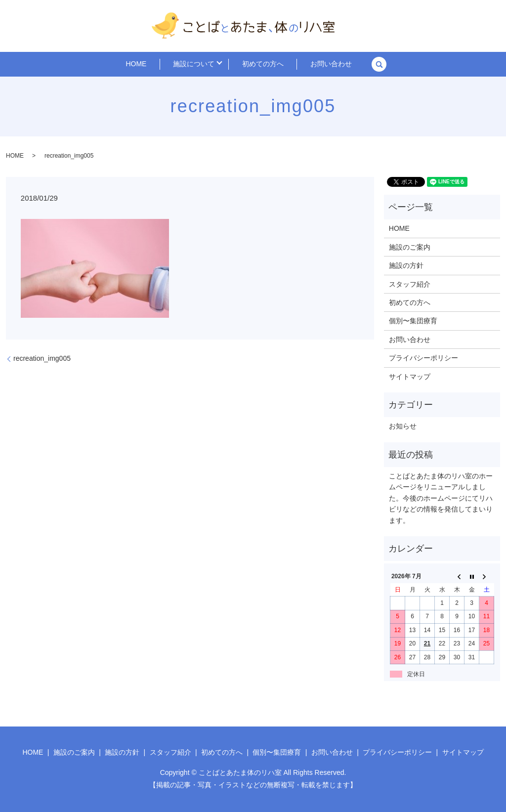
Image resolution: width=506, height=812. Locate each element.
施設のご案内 (410, 247)
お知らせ (403, 426)
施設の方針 (406, 265)
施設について (197, 64)
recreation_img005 (42, 358)
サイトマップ (410, 377)
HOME (152, 64)
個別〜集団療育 (413, 321)
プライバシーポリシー (423, 358)
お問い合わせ (316, 64)
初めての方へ (260, 64)
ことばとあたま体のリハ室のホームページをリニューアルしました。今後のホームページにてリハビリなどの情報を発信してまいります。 (441, 498)
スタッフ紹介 (410, 284)
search (358, 64)
